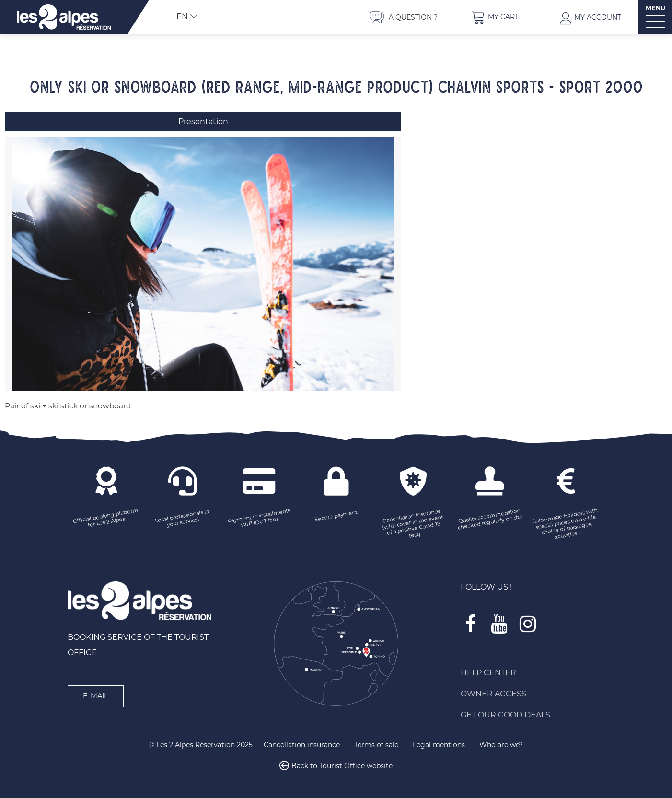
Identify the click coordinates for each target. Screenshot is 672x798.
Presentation (203, 121)
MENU (655, 8)
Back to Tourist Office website (342, 766)
